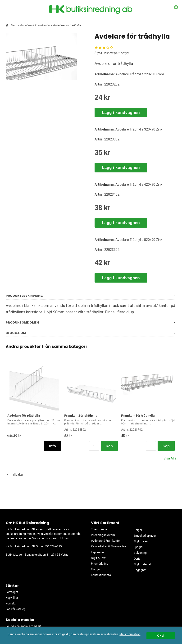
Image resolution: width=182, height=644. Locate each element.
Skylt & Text (98, 558)
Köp (109, 446)
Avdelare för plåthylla (24, 416)
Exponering (98, 552)
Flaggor (96, 569)
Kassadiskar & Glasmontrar (109, 546)
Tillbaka (14, 474)
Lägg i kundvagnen (121, 113)
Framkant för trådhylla (138, 416)
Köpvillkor (12, 598)
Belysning (140, 553)
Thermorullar (99, 529)
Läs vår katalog (16, 609)
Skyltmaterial (142, 564)
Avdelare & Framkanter (36, 25)
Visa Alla (170, 458)
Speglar (139, 547)
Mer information (130, 634)
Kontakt (11, 603)
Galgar (138, 530)
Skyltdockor (141, 541)
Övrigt (138, 559)
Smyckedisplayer (145, 536)
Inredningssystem (103, 535)
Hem (14, 25)
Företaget (12, 592)
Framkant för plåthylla (81, 416)
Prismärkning (100, 564)
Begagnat (140, 570)
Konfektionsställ (102, 575)
